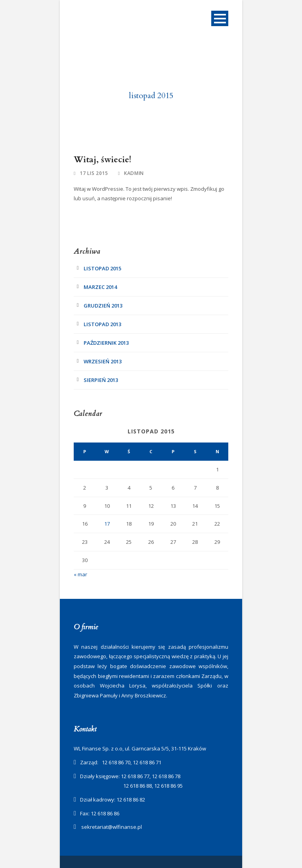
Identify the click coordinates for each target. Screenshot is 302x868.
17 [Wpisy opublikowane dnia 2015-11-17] (107, 524)
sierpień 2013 (101, 380)
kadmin (134, 173)
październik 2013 (106, 343)
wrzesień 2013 (103, 361)
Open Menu (220, 18)
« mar (80, 574)
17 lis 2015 (94, 173)
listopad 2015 (102, 268)
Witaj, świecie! (102, 160)
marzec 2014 (100, 287)
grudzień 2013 (103, 306)
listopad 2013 (102, 324)
